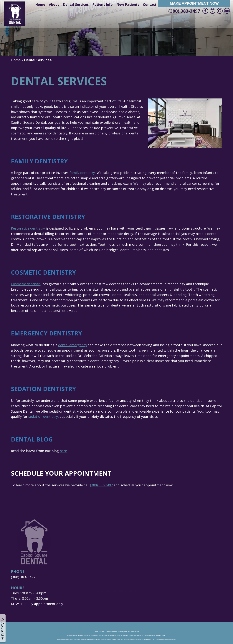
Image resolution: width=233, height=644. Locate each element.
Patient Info (103, 4)
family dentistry (82, 173)
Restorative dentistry (28, 228)
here (63, 451)
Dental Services (76, 4)
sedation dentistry (43, 416)
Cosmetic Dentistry (45, 272)
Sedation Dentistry (45, 389)
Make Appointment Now (194, 3)
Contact (150, 4)
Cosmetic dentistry (26, 284)
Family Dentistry (41, 161)
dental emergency (73, 345)
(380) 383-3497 (184, 11)
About (54, 4)
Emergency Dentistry (48, 333)
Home (40, 4)
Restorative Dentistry (50, 217)
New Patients (128, 4)
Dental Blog (33, 439)
